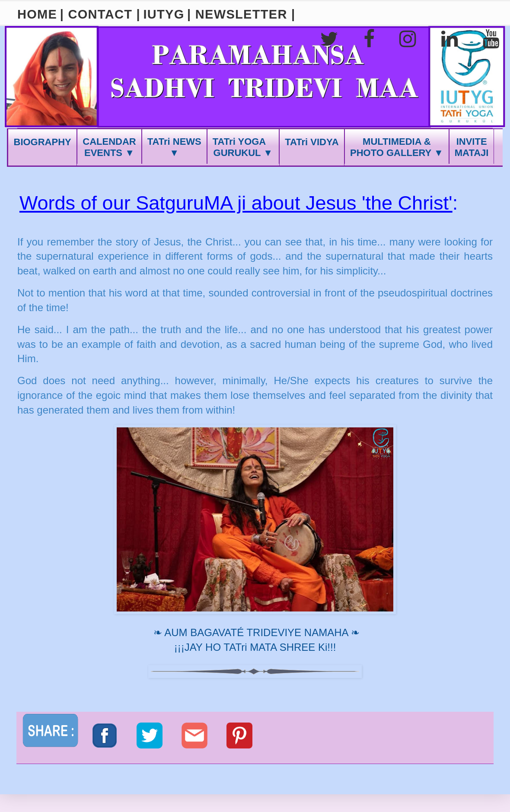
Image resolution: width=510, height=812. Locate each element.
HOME (37, 14)
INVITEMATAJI (472, 147)
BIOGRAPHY (43, 142)
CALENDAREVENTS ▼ (109, 147)
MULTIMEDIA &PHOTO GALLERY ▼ (397, 147)
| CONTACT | (100, 14)
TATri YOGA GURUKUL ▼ (243, 147)
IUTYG (164, 14)
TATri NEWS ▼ (174, 147)
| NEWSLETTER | (241, 14)
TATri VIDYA (312, 142)
